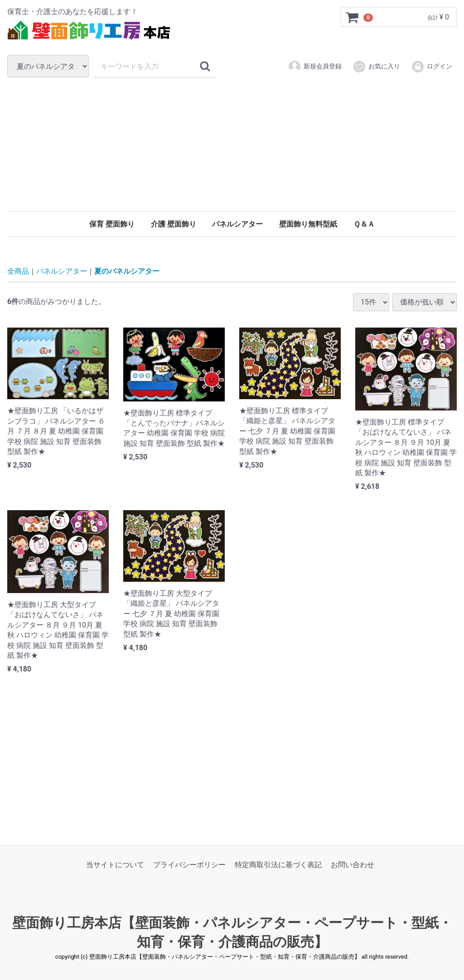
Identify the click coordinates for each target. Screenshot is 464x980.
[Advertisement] (232, 144)
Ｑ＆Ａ (364, 224)
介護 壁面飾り (174, 224)
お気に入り (376, 67)
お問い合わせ (353, 865)
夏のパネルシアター (127, 271)
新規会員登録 (315, 67)
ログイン (432, 67)
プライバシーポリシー (189, 865)
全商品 (18, 271)
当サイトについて (115, 865)
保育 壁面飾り (112, 224)
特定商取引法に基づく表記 (278, 865)
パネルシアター (237, 224)
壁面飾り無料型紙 (308, 224)
